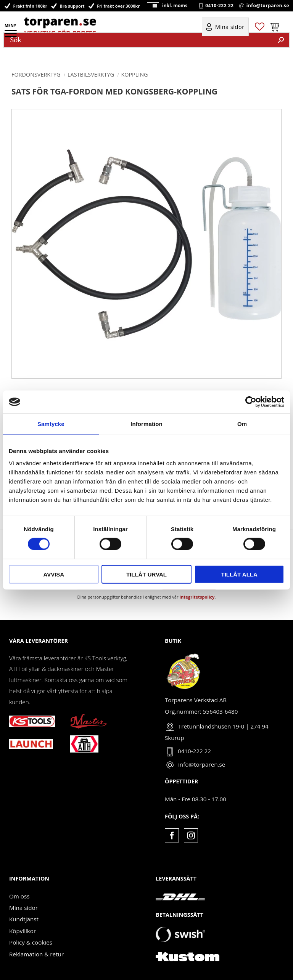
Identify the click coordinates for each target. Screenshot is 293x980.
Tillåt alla (239, 574)
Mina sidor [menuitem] (230, 27)
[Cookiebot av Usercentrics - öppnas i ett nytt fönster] (251, 402)
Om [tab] (242, 424)
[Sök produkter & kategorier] (138, 40)
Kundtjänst (24, 919)
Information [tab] (146, 424)
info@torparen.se (268, 6)
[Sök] (281, 40)
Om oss (19, 896)
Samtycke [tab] (51, 424)
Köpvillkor (23, 931)
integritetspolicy (197, 597)
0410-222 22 (219, 6)
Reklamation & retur (36, 954)
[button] (11, 36)
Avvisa (54, 574)
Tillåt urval (146, 574)
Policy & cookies (31, 942)
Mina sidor (23, 908)
